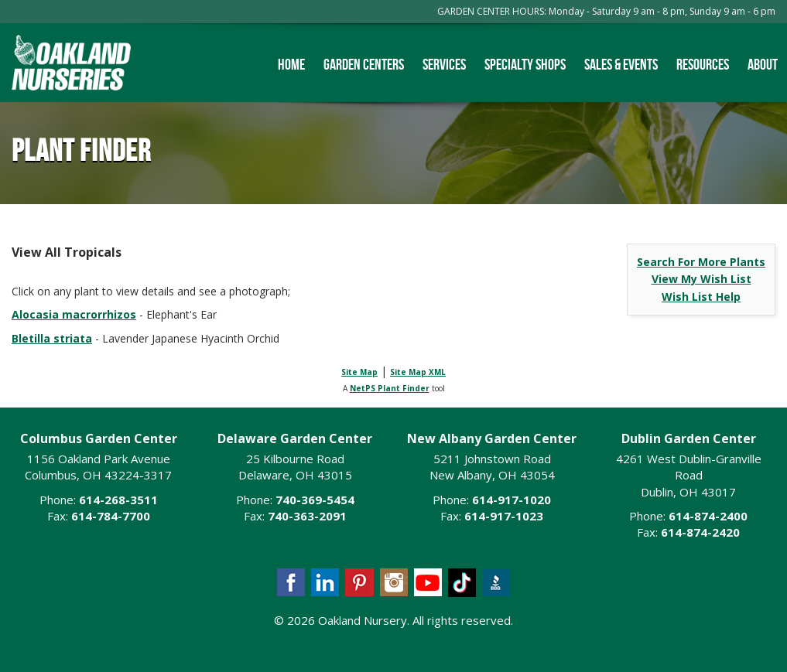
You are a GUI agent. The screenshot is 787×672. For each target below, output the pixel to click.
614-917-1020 (512, 500)
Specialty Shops (525, 64)
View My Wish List (701, 279)
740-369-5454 (315, 500)
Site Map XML (418, 372)
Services (444, 64)
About (763, 64)
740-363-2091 (307, 516)
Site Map (359, 372)
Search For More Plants (701, 262)
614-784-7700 (111, 516)
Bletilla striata (52, 338)
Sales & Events (621, 64)
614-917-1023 (504, 516)
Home (291, 64)
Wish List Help (701, 297)
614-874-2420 (700, 532)
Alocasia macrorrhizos (74, 314)
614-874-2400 (708, 516)
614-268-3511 (118, 500)
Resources (703, 64)
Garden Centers (364, 64)
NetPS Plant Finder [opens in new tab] (390, 388)
